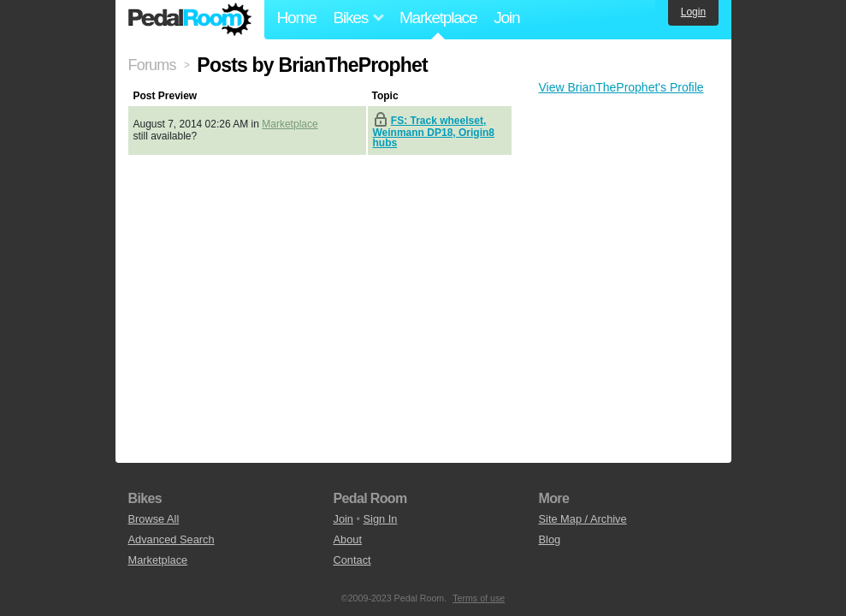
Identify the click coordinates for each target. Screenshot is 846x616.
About (348, 539)
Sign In (381, 519)
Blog (550, 539)
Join (506, 18)
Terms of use (479, 598)
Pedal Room (190, 20)
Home (297, 18)
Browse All (154, 519)
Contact (352, 560)
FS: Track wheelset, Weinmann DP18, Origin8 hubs (434, 132)
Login (693, 12)
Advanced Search (172, 539)
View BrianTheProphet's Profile (621, 87)
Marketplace (438, 18)
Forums (152, 65)
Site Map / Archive (583, 519)
